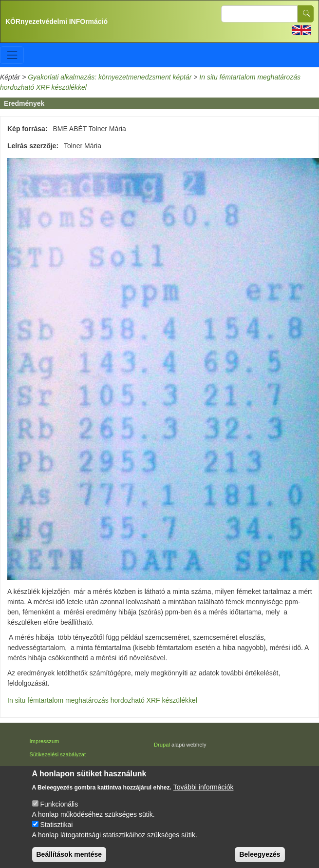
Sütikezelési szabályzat (58, 754)
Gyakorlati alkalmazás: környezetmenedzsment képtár (110, 77)
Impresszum (45, 741)
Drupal (162, 745)
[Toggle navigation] (12, 55)
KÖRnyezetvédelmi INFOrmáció (56, 21)
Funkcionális (59, 816)
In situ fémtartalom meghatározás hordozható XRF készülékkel (102, 700)
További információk (204, 799)
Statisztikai (56, 836)
